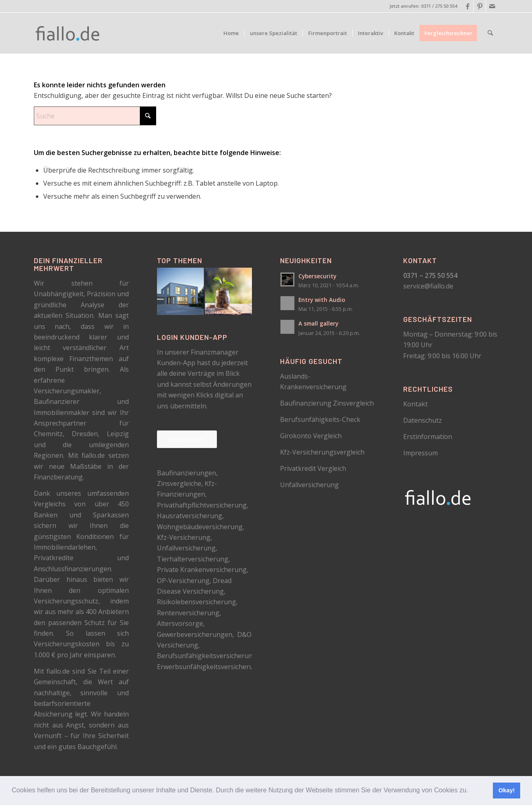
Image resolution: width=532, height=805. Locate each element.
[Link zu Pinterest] (480, 6)
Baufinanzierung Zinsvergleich (327, 403)
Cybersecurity (317, 276)
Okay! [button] (507, 790)
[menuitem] (231, 33)
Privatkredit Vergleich (313, 468)
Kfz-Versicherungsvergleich (322, 452)
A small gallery (318, 323)
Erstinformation (428, 437)
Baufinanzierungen (187, 473)
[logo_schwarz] (68, 33)
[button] (471, 791)
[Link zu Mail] (492, 6)
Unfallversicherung (309, 485)
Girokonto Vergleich (311, 436)
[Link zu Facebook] (467, 6)
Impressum (421, 453)
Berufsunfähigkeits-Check (320, 419)
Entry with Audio (322, 300)
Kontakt (415, 404)
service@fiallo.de (428, 286)
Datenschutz (423, 420)
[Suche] (490, 33)
